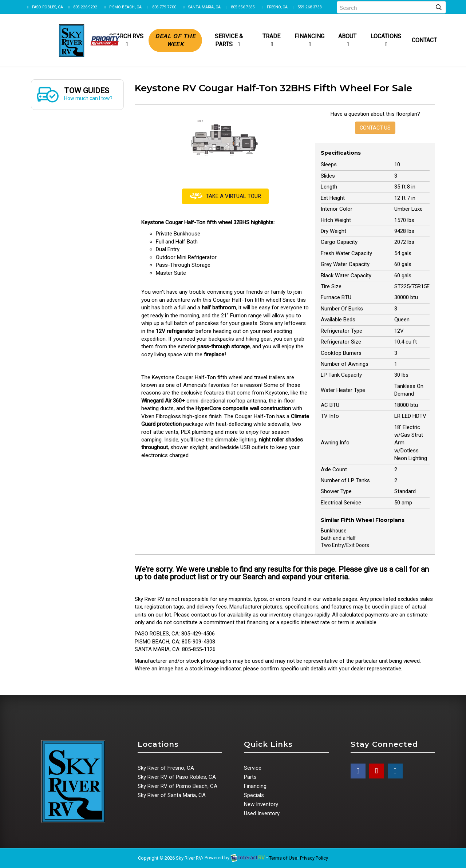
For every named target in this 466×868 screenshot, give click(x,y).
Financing (309, 40)
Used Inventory (262, 813)
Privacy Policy (314, 858)
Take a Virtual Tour (225, 196)
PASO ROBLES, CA (44, 7)
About (347, 40)
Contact (424, 40)
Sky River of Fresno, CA (166, 768)
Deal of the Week (175, 40)
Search (254, 577)
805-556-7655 (240, 7)
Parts (250, 777)
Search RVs (126, 40)
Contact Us (375, 128)
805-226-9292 (82, 7)
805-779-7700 (161, 7)
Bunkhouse (334, 531)
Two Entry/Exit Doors (345, 545)
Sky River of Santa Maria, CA (172, 795)
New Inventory (261, 804)
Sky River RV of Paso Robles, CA (177, 777)
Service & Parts (229, 40)
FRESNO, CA (274, 7)
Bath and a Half (338, 538)
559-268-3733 (307, 7)
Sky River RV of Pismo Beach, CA (177, 786)
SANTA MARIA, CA (201, 7)
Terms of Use (283, 858)
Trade (271, 40)
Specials (254, 795)
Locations (386, 40)
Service (253, 768)
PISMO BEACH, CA (122, 7)
